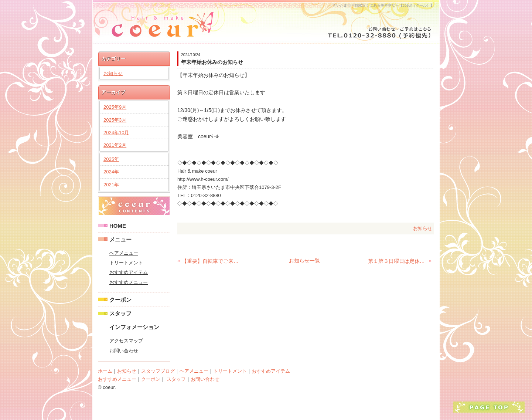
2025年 (111, 159)
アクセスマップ (126, 341)
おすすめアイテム (129, 272)
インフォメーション (134, 327)
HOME (118, 226)
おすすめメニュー (129, 282)
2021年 (111, 185)
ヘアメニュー (124, 253)
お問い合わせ (124, 351)
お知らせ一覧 (304, 261)
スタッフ (120, 313)
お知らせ (423, 228)
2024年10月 (116, 133)
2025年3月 (115, 120)
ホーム (105, 371)
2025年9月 (115, 107)
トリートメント (126, 263)
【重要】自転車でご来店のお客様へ (212, 261)
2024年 (111, 172)
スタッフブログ (158, 371)
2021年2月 (115, 145)
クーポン (120, 300)
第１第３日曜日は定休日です (398, 261)
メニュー (120, 239)
